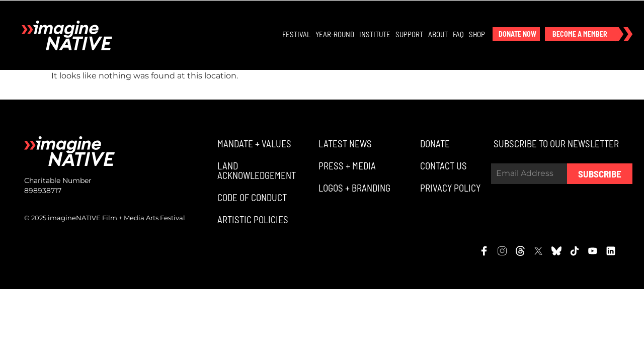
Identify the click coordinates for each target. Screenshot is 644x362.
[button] (517, 35)
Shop (477, 35)
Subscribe (600, 175)
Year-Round (335, 35)
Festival (297, 35)
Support (410, 35)
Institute (375, 35)
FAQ (459, 35)
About (438, 35)
